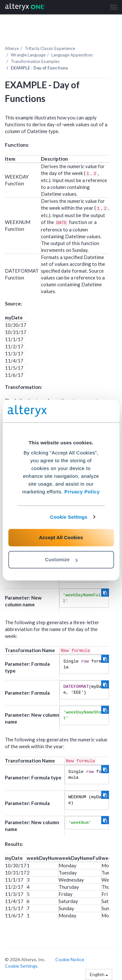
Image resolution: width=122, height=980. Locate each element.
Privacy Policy (82, 492)
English (99, 974)
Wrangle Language (28, 55)
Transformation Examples (35, 61)
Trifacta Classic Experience (50, 48)
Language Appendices (72, 55)
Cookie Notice (70, 959)
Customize (61, 559)
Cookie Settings (69, 517)
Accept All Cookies (61, 537)
